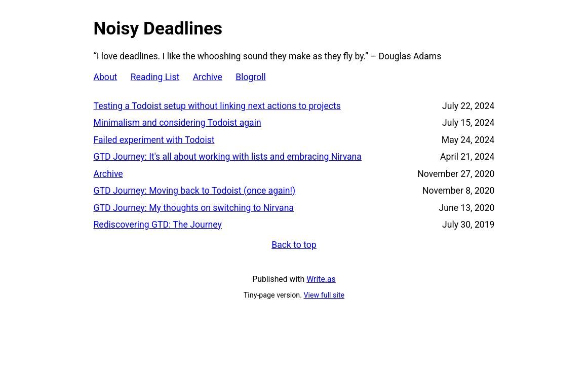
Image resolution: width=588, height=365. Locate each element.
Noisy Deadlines (158, 28)
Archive (208, 77)
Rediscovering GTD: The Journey (158, 225)
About (106, 77)
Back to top (294, 245)
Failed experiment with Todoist (154, 140)
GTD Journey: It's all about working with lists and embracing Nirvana (228, 157)
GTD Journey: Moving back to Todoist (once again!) (195, 191)
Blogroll (251, 77)
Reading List (155, 77)
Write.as (321, 279)
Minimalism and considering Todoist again (178, 123)
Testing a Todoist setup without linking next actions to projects (217, 106)
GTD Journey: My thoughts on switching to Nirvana (194, 208)
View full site (324, 295)
